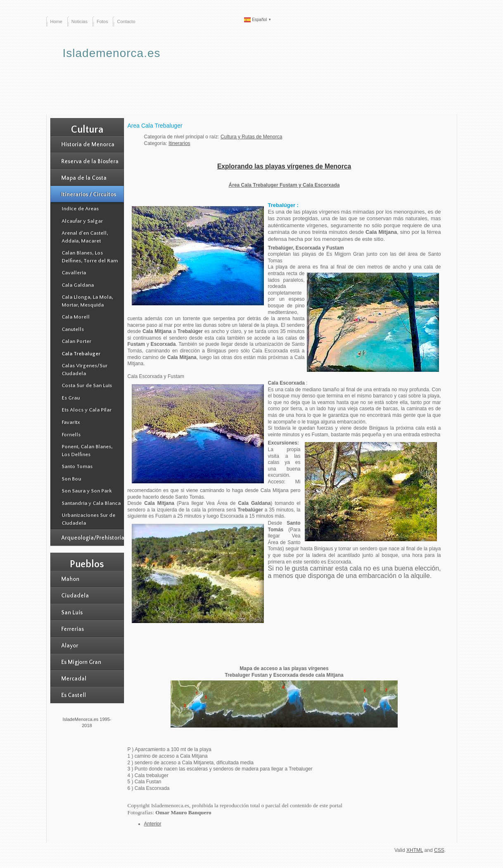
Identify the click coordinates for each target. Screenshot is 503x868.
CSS (439, 850)
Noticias (79, 21)
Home (56, 21)
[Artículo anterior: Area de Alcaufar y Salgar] (153, 824)
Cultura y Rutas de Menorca (251, 137)
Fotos (102, 21)
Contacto (126, 21)
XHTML (415, 850)
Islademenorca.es (112, 53)
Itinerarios (179, 143)
